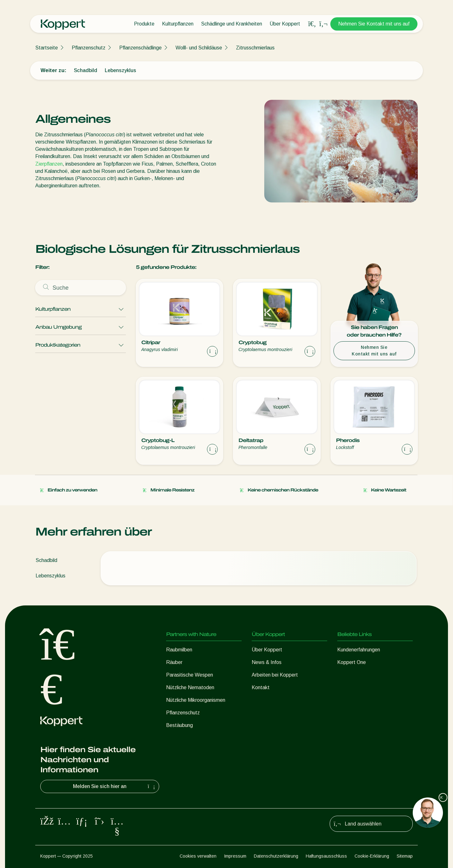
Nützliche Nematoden (190, 687)
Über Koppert (285, 24)
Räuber (174, 662)
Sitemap (405, 856)
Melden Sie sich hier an (115, 786)
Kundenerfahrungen (359, 650)
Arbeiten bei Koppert (275, 675)
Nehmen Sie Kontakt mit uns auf (374, 24)
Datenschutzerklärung (276, 856)
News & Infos (267, 662)
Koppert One (352, 662)
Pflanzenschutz (89, 48)
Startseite (47, 48)
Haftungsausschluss (326, 856)
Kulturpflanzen (178, 24)
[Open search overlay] (312, 24)
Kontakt (261, 687)
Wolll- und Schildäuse (199, 48)
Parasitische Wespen (190, 675)
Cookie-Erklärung (372, 856)
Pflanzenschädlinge (140, 48)
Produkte (144, 24)
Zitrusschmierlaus (255, 48)
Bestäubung (179, 725)
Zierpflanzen (49, 164)
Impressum (235, 856)
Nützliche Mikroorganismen (196, 700)
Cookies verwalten (198, 856)
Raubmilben (179, 650)
